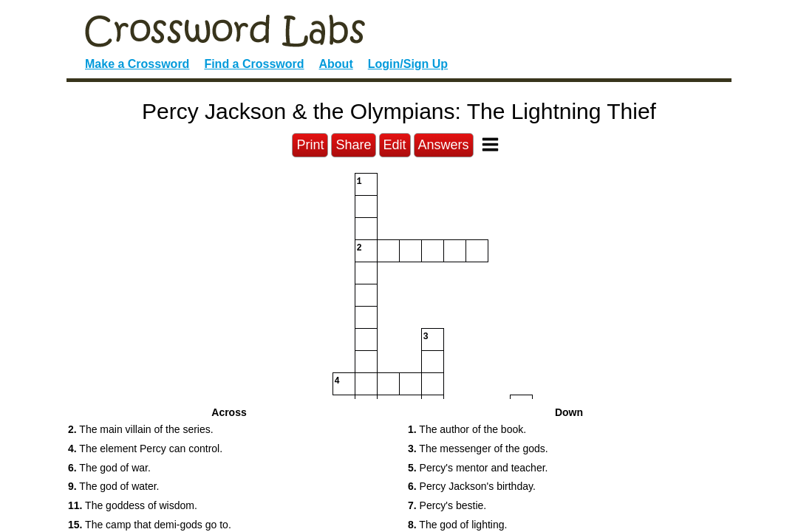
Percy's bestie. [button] (447, 505)
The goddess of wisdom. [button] (133, 505)
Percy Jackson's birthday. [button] (472, 486)
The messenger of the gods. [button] (478, 449)
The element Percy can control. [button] (145, 449)
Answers (444, 145)
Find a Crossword (254, 64)
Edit (395, 145)
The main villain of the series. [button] (141, 429)
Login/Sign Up (408, 64)
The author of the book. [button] (467, 429)
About (336, 64)
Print (310, 145)
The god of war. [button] (109, 468)
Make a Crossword (137, 64)
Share (353, 145)
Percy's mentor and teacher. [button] (478, 468)
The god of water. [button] (114, 486)
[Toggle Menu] (490, 144)
